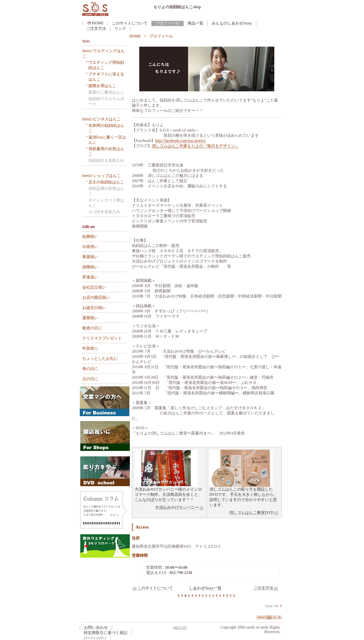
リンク (120, 28)
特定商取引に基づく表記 (106, 633)
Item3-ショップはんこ (101, 176)
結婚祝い (90, 236)
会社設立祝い (94, 287)
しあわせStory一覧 (205, 588)
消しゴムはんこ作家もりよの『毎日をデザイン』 (195, 146)
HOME (95, 23)
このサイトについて (130, 23)
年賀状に (90, 348)
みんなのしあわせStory (232, 23)
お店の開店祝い (96, 297)
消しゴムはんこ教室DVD (254, 513)
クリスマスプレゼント (102, 338)
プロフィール (168, 23)
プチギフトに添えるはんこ (106, 77)
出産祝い (90, 247)
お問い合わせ (96, 627)
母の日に (90, 369)
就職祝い (90, 267)
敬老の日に (92, 328)
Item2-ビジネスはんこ (101, 119)
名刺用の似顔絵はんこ (106, 128)
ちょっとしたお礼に (100, 358)
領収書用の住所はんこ (106, 151)
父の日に (90, 379)
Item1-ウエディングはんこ (103, 53)
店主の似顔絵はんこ (106, 182)
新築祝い (90, 257)
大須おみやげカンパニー (180, 507)
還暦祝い (90, 318)
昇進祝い (90, 277)
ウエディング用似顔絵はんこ (106, 65)
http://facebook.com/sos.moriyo (180, 141)
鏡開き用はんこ (102, 86)
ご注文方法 (96, 28)
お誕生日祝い (94, 308)
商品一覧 (196, 23)
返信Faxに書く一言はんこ (107, 140)
